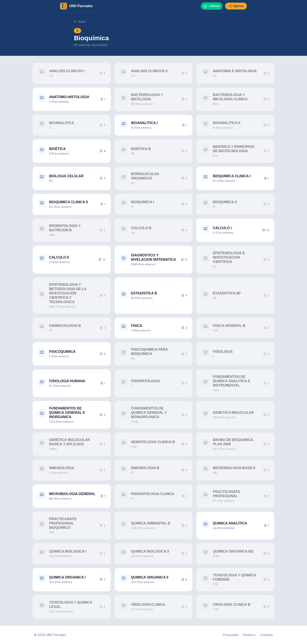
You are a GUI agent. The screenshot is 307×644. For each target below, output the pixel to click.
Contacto (266, 635)
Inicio (80, 22)
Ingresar (236, 6)
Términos (249, 635)
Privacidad (230, 635)
